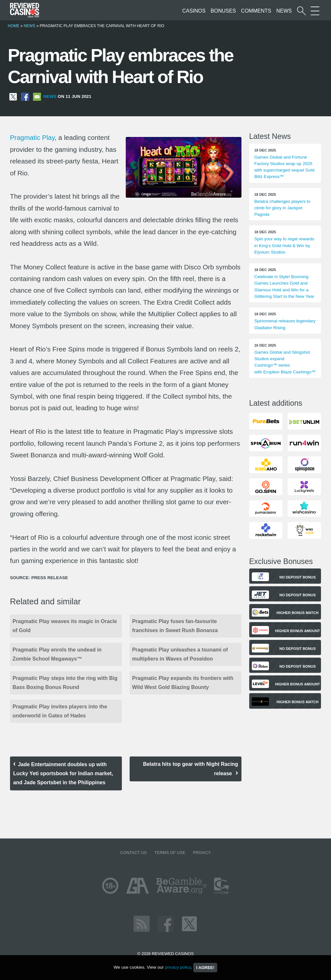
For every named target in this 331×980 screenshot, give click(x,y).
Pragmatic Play (32, 137)
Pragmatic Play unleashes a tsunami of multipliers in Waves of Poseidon (180, 654)
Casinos (194, 11)
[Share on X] (13, 96)
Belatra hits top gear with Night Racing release (190, 769)
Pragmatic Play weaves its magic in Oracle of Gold (65, 626)
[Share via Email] (37, 96)
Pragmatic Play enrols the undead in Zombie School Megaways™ (57, 654)
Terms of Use (170, 853)
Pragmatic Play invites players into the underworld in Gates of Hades (60, 711)
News (284, 11)
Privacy (202, 853)
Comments (256, 11)
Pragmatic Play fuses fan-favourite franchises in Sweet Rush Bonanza (175, 626)
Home (14, 26)
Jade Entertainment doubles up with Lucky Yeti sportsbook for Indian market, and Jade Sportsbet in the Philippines (63, 773)
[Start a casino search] (301, 11)
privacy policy (178, 967)
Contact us (133, 853)
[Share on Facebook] (25, 96)
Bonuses (223, 11)
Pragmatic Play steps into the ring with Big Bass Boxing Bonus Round (65, 683)
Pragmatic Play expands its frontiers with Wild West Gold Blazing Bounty (183, 683)
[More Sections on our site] (315, 11)
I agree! (205, 968)
